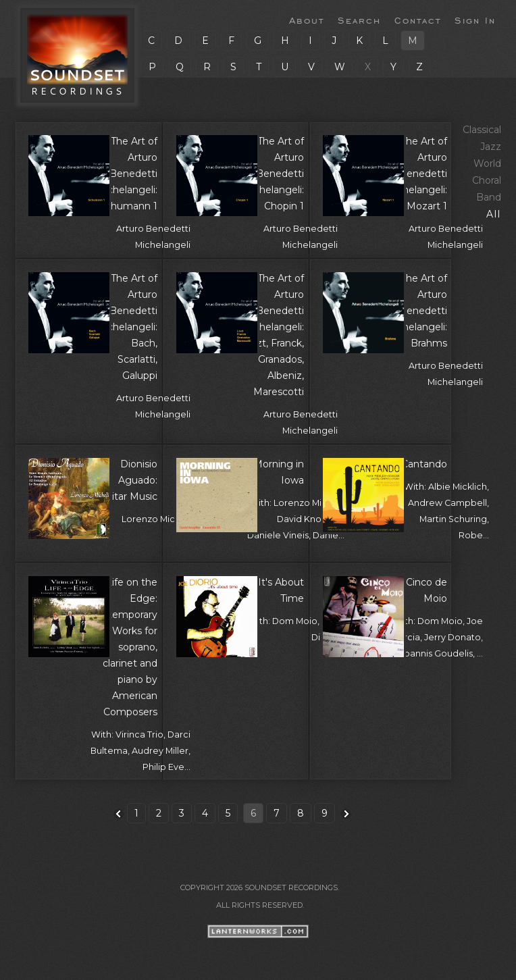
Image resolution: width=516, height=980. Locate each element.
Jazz (491, 147)
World (487, 163)
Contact (418, 20)
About (307, 20)
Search (359, 20)
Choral (487, 180)
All (494, 214)
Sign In (475, 20)
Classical (482, 130)
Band (489, 197)
